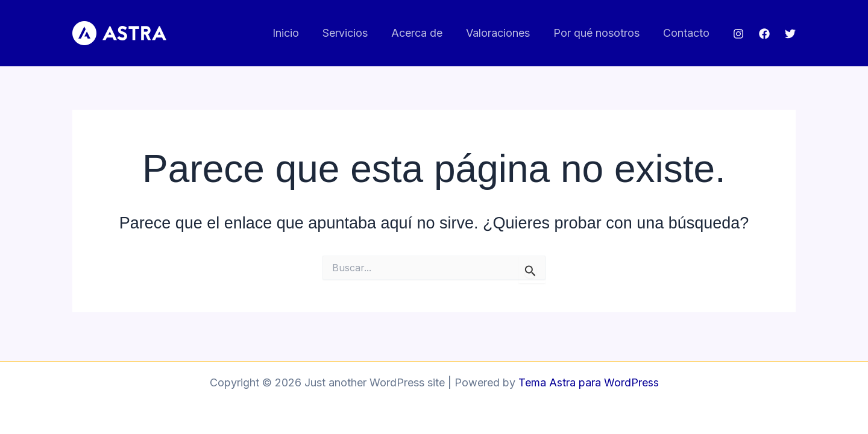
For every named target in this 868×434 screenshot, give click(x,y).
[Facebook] (764, 34)
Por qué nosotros (599, 33)
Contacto (687, 33)
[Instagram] (738, 34)
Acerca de (423, 33)
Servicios (353, 33)
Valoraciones (502, 33)
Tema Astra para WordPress (589, 382)
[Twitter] (790, 34)
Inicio (295, 33)
